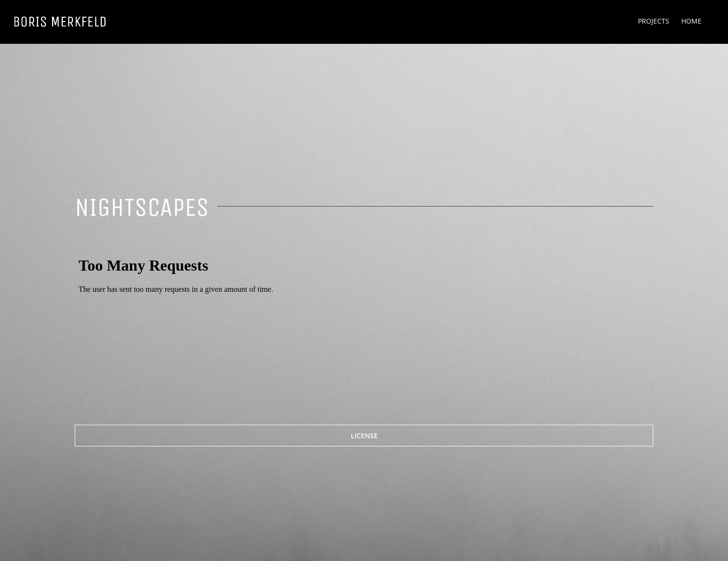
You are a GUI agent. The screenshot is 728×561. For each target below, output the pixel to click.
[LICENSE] (364, 436)
